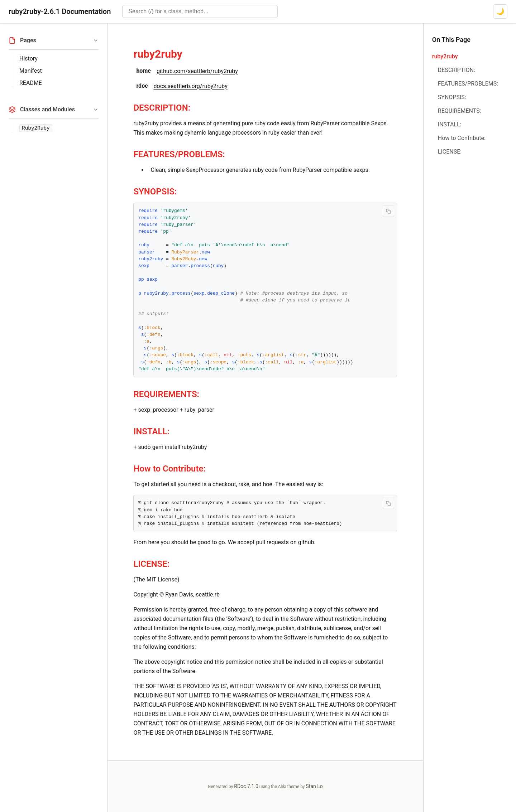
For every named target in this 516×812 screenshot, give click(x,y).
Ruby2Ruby (36, 128)
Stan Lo (314, 786)
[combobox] (200, 11)
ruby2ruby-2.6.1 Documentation (60, 11)
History (28, 59)
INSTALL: (151, 431)
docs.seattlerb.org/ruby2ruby (191, 86)
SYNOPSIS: (155, 192)
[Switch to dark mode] (500, 11)
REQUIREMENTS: (166, 394)
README (31, 83)
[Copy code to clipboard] (388, 211)
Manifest (31, 71)
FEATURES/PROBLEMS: (179, 154)
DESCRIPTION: (162, 108)
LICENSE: (151, 564)
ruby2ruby (158, 54)
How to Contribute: (169, 469)
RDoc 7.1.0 (246, 786)
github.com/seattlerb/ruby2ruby (197, 71)
